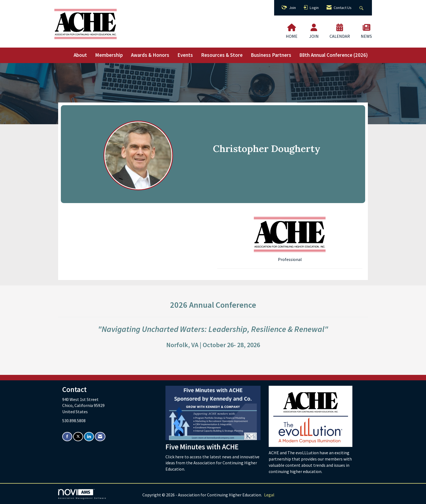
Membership (109, 55)
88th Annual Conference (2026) (334, 55)
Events (185, 55)
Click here (175, 457)
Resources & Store (222, 55)
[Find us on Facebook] (67, 437)
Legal (269, 495)
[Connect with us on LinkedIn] (89, 437)
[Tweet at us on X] (78, 437)
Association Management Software (82, 494)
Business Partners (271, 55)
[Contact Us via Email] (100, 437)
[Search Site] (362, 8)
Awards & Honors (150, 55)
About (80, 55)
